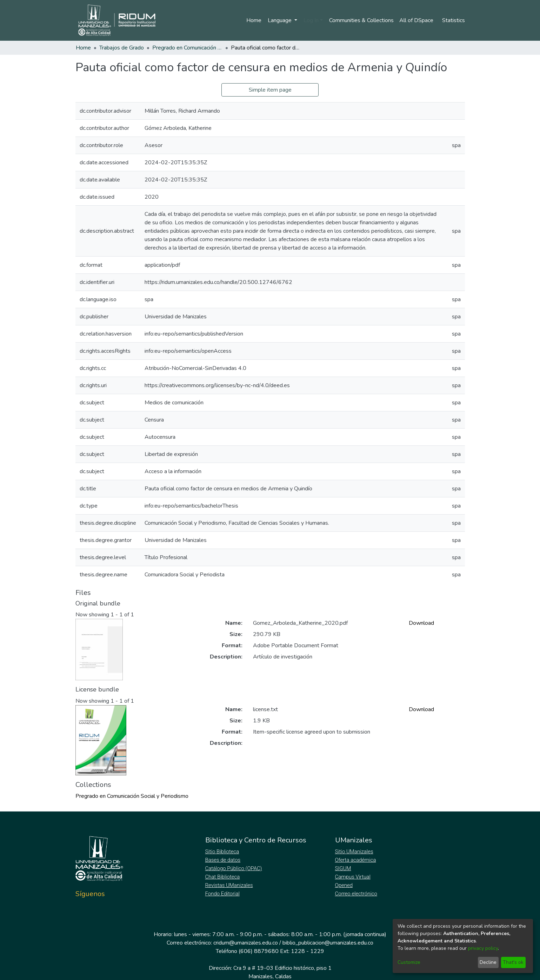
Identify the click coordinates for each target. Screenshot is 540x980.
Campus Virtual (353, 877)
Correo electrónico (357, 894)
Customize (409, 962)
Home (252, 20)
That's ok (513, 962)
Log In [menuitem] (310, 20)
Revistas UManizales (229, 885)
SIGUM (343, 868)
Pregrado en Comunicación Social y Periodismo (187, 48)
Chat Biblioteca (223, 877)
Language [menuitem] (279, 20)
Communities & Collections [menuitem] (360, 20)
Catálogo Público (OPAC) (235, 868)
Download (421, 623)
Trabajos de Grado (122, 48)
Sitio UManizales (354, 852)
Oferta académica (356, 860)
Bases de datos (224, 860)
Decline (488, 962)
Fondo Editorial (223, 894)
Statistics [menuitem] (454, 20)
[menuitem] (417, 20)
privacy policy (483, 948)
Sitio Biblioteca (223, 852)
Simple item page (270, 90)
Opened (345, 885)
